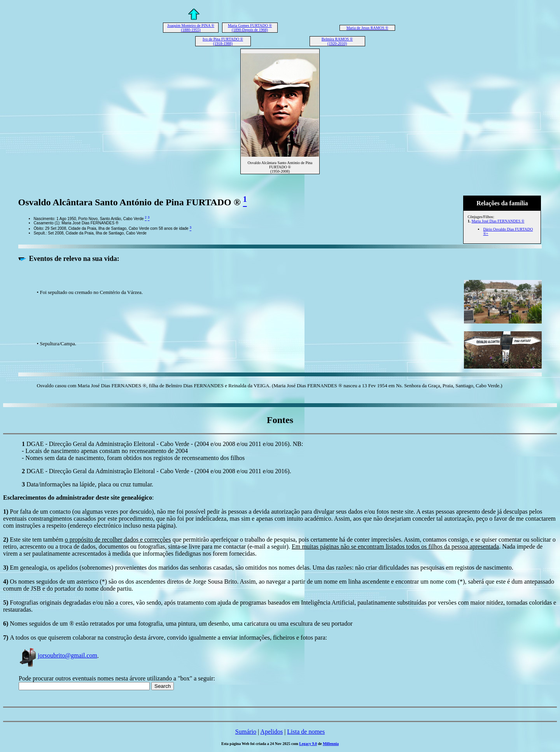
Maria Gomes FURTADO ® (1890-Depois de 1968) (250, 28)
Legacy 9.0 (308, 744)
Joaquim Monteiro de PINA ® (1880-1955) (191, 28)
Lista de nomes (306, 732)
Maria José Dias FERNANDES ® (498, 221)
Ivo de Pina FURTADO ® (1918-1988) (223, 41)
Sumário (246, 732)
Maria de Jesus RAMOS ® (367, 28)
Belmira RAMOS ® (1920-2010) (337, 41)
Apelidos (271, 732)
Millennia (331, 744)
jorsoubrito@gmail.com (58, 655)
